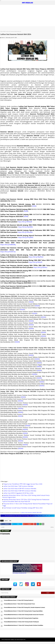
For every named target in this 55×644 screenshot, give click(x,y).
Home (1, 31)
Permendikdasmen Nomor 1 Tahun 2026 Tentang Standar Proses (19, 604)
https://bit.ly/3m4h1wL (8, 252)
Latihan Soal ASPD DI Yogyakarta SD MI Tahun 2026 (18, 493)
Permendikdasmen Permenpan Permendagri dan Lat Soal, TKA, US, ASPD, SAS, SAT (28, 516)
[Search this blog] (21, 593)
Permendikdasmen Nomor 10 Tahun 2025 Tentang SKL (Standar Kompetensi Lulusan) (24, 607)
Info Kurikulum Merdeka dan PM (19, 573)
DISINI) (40, 378)
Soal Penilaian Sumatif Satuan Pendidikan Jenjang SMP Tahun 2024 (23, 508)
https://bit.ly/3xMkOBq (8, 245)
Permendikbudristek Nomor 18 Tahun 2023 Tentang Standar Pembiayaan (21, 622)
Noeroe (3, 38)
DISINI (34, 206)
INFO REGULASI (27, 3)
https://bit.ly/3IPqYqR (25, 222)
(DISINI (20, 401)
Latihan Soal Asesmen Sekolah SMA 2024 (31, 513)
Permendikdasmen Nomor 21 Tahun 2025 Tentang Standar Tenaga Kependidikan (23, 611)
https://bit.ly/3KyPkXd (36, 257)
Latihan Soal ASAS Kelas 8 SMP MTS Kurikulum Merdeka (20, 489)
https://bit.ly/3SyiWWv (26, 227)
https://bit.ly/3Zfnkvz (40, 267)
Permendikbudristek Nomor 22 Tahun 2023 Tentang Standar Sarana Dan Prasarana (24, 615)
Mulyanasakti (8, 640)
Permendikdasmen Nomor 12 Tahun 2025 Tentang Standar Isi (19, 600)
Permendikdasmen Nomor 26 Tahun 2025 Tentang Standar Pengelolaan (21, 618)
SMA (4, 31)
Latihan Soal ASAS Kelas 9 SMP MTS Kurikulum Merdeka (20, 491)
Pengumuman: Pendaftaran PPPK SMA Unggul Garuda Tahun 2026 (23, 484)
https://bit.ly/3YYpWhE (26, 237)
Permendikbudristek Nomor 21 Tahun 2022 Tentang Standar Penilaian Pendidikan (24, 625)
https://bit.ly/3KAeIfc (36, 262)
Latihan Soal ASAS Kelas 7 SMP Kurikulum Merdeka (18, 486)
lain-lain (6, 521)
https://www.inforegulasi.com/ (20, 640)
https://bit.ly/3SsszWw (25, 232)
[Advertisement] (27, 16)
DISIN (20, 416)
